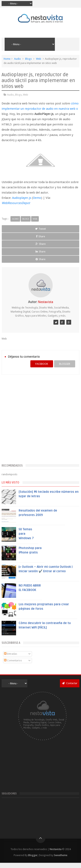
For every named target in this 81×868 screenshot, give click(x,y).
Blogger (33, 855)
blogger (65, 364)
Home (7, 59)
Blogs (28, 59)
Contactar (70, 683)
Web (39, 59)
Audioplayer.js (22, 198)
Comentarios (13, 660)
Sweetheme (61, 855)
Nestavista (56, 849)
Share (40, 236)
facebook (42, 364)
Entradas (11, 654)
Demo (37, 198)
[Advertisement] (38, 421)
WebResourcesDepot (16, 203)
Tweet (40, 229)
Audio (17, 59)
